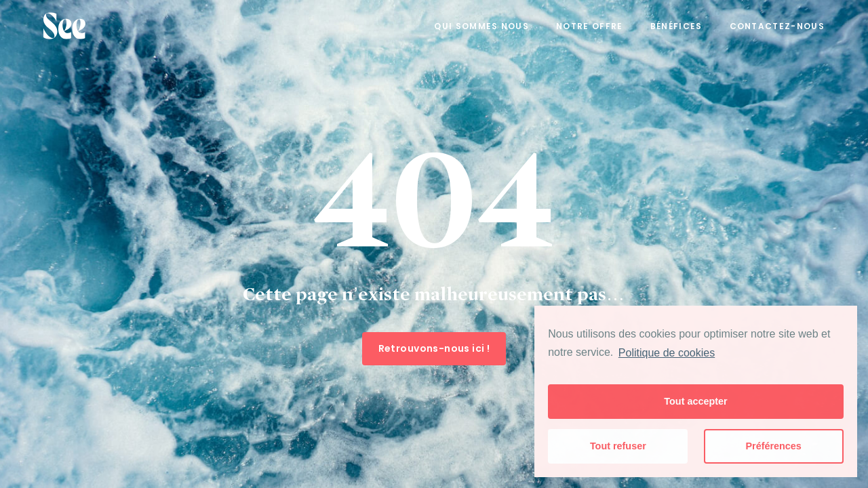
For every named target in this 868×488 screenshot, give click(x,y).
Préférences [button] (773, 446)
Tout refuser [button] (618, 446)
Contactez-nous (777, 26)
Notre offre (590, 26)
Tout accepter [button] (695, 401)
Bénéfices (676, 26)
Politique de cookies (667, 353)
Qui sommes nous (481, 26)
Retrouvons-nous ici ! (434, 348)
